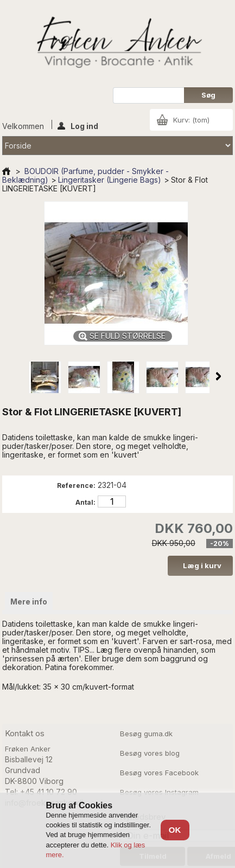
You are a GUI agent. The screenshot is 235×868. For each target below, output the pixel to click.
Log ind (78, 125)
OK (175, 830)
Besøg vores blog (150, 753)
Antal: (85, 502)
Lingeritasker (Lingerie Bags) (110, 180)
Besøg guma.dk (146, 734)
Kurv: (191, 120)
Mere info (29, 602)
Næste (218, 376)
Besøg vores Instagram (159, 792)
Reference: (76, 486)
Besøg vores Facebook (159, 773)
